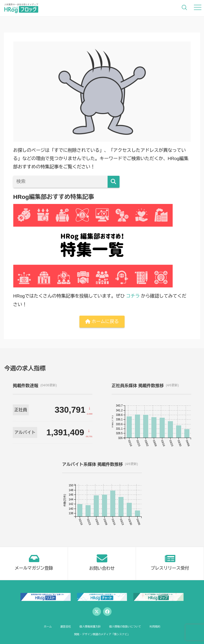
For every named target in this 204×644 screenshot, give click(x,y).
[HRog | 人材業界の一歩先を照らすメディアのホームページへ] (21, 8)
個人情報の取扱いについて (125, 627)
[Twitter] (97, 612)
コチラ (133, 296)
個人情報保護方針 (90, 627)
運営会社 (66, 627)
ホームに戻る (102, 322)
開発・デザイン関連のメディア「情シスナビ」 (102, 634)
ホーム (48, 627)
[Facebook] (107, 612)
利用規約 (155, 627)
